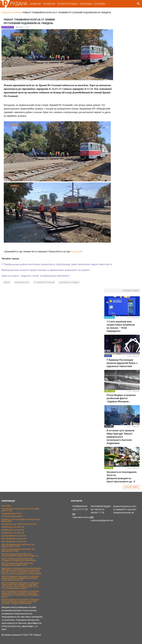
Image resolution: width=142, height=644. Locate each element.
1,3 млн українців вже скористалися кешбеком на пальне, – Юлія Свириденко (121, 326)
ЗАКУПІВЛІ (6, 506)
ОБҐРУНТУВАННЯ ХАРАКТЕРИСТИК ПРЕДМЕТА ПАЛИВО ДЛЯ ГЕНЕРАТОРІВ (19, 560)
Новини (16, 12)
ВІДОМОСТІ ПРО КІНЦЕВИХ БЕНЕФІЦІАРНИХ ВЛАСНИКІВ (21, 520)
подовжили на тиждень (69, 282)
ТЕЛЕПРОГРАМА (67, 4)
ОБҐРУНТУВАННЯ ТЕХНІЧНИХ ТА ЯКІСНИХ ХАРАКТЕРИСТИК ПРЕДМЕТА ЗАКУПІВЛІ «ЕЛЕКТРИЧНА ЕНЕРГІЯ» (20, 578)
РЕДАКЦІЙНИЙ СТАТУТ (12, 514)
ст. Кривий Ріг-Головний (44, 282)
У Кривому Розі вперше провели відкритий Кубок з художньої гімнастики (122, 363)
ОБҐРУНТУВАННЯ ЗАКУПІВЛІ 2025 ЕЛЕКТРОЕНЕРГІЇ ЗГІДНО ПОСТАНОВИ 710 (20, 555)
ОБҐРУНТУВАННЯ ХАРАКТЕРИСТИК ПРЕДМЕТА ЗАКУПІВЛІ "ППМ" (17, 564)
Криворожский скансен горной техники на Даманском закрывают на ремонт (46, 270)
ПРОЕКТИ (49, 4)
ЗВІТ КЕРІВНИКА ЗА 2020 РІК (14, 539)
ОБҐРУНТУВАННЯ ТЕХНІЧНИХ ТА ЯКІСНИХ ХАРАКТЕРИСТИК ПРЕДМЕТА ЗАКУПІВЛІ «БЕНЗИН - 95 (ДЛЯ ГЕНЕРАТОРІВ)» (20, 602)
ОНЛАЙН (100, 4)
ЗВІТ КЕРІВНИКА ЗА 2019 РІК (14, 542)
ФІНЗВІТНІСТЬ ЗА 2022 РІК (13, 530)
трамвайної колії (22, 282)
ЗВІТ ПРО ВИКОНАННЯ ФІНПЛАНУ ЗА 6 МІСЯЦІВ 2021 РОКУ (18, 550)
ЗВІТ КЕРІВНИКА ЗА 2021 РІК (14, 536)
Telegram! (76, 251)
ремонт (7, 282)
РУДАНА (19, 4)
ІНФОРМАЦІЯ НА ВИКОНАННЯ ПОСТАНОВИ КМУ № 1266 (20, 510)
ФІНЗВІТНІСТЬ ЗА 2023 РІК (13, 527)
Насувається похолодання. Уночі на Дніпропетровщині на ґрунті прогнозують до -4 (122, 477)
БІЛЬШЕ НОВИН (132, 487)
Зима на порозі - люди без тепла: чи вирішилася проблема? (36, 276)
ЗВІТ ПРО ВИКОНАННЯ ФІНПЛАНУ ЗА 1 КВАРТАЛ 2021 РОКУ (18, 546)
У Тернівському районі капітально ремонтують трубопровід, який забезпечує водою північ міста (57, 264)
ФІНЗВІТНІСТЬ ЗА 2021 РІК (13, 533)
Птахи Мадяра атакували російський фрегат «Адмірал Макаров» (121, 398)
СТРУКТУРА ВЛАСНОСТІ (12, 517)
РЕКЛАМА (86, 4)
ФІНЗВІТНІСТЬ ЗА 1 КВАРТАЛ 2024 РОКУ (19, 524)
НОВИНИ (35, 4)
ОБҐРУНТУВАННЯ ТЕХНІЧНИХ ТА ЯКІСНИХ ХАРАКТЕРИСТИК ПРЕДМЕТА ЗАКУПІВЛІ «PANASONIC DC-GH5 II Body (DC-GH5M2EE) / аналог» (20, 594)
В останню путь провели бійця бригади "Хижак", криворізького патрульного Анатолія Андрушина (120, 437)
